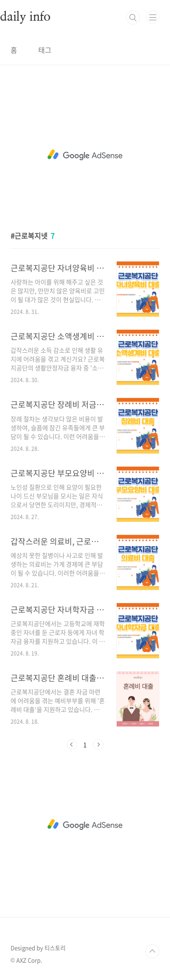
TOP (152, 951)
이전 (72, 744)
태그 (45, 50)
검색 (133, 18)
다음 (98, 744)
